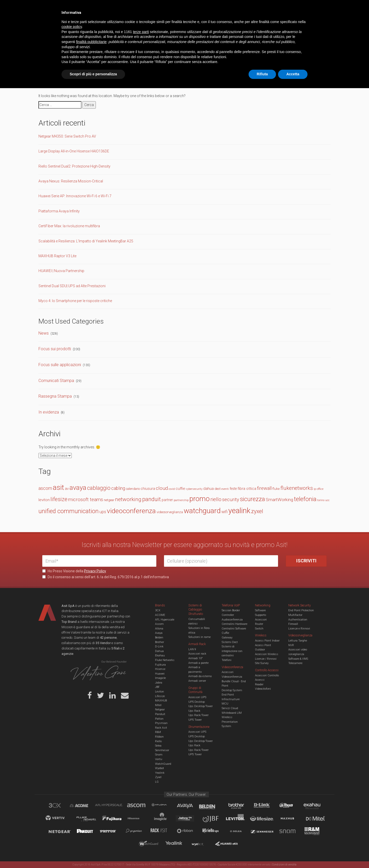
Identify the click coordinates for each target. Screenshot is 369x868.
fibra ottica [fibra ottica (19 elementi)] (247, 489)
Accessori (261, 620)
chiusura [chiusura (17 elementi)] (148, 489)
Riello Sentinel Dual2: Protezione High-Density (74, 166)
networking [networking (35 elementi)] (128, 499)
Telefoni (227, 660)
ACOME (160, 615)
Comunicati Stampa (56, 381)
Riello (158, 741)
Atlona (159, 629)
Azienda (88, 8)
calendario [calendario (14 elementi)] (133, 489)
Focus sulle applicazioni (60, 365)
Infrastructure (231, 699)
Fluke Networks (165, 660)
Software (260, 610)
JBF (157, 687)
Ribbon (159, 737)
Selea (158, 746)
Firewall (293, 624)
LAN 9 (192, 649)
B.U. (199, 8)
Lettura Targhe (298, 641)
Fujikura (160, 665)
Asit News (180, 8)
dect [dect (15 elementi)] (218, 489)
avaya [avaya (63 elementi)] (78, 488)
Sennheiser (162, 750)
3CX (158, 610)
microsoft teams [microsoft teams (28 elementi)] (86, 500)
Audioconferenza (232, 620)
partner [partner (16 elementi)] (167, 500)
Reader (259, 684)
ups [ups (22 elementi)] (103, 512)
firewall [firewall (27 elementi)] (264, 488)
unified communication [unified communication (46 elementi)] (69, 511)
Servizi (107, 8)
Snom (159, 755)
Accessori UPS (197, 697)
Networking (159, 24)
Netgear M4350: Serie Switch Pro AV (67, 136)
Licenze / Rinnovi (266, 659)
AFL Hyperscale (165, 620)
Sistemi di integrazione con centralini (232, 651)
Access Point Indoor (267, 641)
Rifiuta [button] (262, 854)
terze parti (141, 812)
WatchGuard (163, 764)
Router (259, 624)
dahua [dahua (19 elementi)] (208, 489)
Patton (159, 719)
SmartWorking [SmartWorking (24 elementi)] (279, 500)
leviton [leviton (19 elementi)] (44, 500)
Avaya (159, 633)
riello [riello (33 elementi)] (216, 499)
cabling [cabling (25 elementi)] (118, 488)
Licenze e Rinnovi (299, 629)
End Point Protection (301, 610)
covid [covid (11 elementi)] (172, 489)
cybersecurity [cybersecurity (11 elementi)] (194, 489)
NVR (291, 645)
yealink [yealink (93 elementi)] (239, 511)
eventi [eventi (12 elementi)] (225, 489)
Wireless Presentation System (230, 722)
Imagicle (160, 678)
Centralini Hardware (234, 624)
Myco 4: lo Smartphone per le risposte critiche (75, 301)
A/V (202, 24)
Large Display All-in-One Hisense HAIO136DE (74, 151)
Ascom (159, 624)
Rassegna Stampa (55, 396)
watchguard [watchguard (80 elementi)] (202, 511)
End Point (228, 695)
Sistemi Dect (230, 642)
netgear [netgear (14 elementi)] (109, 500)
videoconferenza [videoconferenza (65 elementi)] (131, 511)
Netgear (160, 710)
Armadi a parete (198, 663)
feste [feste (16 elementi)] (233, 489)
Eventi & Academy (133, 8)
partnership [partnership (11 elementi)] (181, 500)
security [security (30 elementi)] (231, 499)
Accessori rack (197, 654)
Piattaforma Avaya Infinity (59, 211)
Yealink (160, 773)
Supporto (260, 615)
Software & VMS (298, 659)
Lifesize (160, 696)
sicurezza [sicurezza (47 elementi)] (252, 499)
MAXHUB (161, 701)
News (44, 333)
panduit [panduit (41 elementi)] (152, 499)
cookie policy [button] (72, 807)
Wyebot (160, 768)
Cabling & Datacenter (102, 24)
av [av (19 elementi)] (67, 489)
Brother (160, 642)
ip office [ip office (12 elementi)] (319, 489)
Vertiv (159, 759)
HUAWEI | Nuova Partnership (61, 271)
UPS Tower (195, 720)
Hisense (160, 669)
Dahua (159, 651)
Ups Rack (194, 711)
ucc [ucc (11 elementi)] (327, 500)
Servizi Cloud (230, 708)
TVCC (184, 24)
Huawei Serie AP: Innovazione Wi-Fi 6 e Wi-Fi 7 (75, 196)
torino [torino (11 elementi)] (321, 500)
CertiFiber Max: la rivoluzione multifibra (69, 226)
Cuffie (225, 633)
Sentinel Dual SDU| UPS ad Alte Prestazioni (72, 286)
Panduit (160, 714)
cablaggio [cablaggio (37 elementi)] (99, 488)
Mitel (158, 705)
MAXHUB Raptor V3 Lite (57, 256)
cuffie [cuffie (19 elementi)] (180, 489)
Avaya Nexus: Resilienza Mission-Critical (71, 181)
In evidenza (49, 412)
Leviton (160, 692)
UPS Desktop (197, 702)
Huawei (160, 674)
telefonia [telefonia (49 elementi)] (305, 499)
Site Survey (262, 663)
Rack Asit (161, 728)
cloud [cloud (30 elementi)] (162, 488)
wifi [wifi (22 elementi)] (224, 512)
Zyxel (158, 777)
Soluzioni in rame (199, 637)
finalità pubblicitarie (91, 822)
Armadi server (197, 681)
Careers (159, 8)
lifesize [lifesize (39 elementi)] (59, 499)
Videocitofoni (263, 689)
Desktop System (232, 690)
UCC (135, 24)
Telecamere (295, 663)
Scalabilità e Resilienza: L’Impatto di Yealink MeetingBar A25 (86, 241)
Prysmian (161, 723)
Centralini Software (234, 629)
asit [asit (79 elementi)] (58, 487)
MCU (225, 704)
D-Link (159, 647)
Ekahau (160, 655)
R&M (158, 732)
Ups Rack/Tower (198, 715)
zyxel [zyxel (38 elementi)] (257, 511)
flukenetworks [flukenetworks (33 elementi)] (297, 488)
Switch (259, 629)
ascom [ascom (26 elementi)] (45, 488)
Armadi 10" (196, 658)
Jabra (159, 683)
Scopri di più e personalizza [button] (93, 854)
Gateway (227, 638)
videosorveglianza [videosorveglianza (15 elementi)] (170, 512)
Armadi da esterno (200, 676)
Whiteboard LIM (232, 713)
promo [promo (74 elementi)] (199, 499)
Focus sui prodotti (55, 349)
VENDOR (306, 24)
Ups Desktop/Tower (201, 706)
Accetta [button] (293, 854)
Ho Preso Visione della (74, 571)
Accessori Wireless (267, 654)
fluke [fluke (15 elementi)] (276, 489)
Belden (159, 638)
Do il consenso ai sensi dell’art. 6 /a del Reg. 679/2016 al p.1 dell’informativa (106, 577)
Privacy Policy (95, 571)
